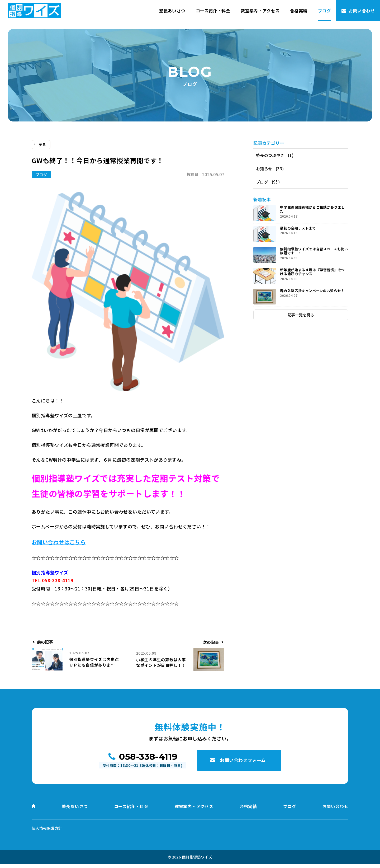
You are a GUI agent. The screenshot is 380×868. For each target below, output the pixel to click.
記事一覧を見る (301, 316)
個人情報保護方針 (47, 832)
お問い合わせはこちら (59, 542)
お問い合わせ (362, 11)
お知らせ (264, 169)
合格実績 (299, 11)
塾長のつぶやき (270, 155)
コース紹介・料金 (213, 11)
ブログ (324, 11)
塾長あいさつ (172, 11)
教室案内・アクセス (260, 11)
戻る (42, 144)
